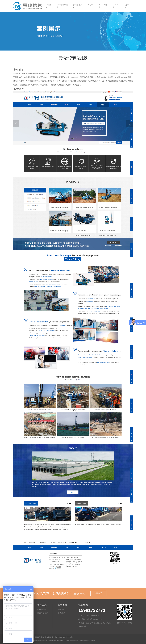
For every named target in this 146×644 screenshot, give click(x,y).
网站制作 (90, 6)
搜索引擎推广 (78, 6)
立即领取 (98, 593)
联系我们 (61, 613)
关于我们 (127, 6)
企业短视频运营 (62, 6)
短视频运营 (42, 610)
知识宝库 (115, 6)
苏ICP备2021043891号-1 (64, 637)
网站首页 (48, 6)
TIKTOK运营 (103, 6)
